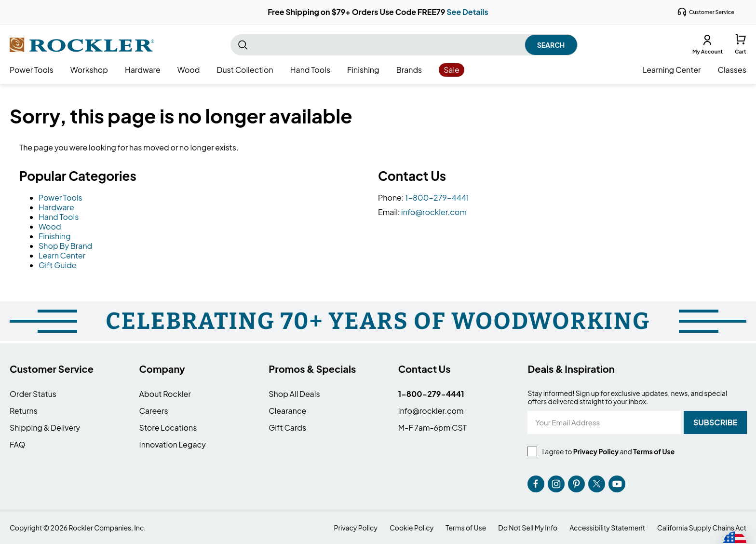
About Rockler (165, 394)
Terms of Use (466, 528)
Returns (24, 411)
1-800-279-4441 (437, 197)
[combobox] (404, 45)
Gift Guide (58, 265)
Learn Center (62, 255)
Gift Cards (287, 428)
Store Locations (168, 428)
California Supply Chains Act (702, 528)
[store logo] (82, 45)
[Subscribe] (715, 422)
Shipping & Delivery (45, 428)
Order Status (33, 394)
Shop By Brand (65, 246)
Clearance (287, 411)
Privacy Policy (356, 528)
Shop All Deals (294, 394)
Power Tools (61, 197)
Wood (50, 226)
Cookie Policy (412, 528)
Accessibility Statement (607, 528)
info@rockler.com (434, 212)
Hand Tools (59, 217)
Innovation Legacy (173, 444)
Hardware (56, 207)
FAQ (18, 444)
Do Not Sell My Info (528, 528)
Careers (154, 411)
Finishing (55, 236)
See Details (467, 12)
